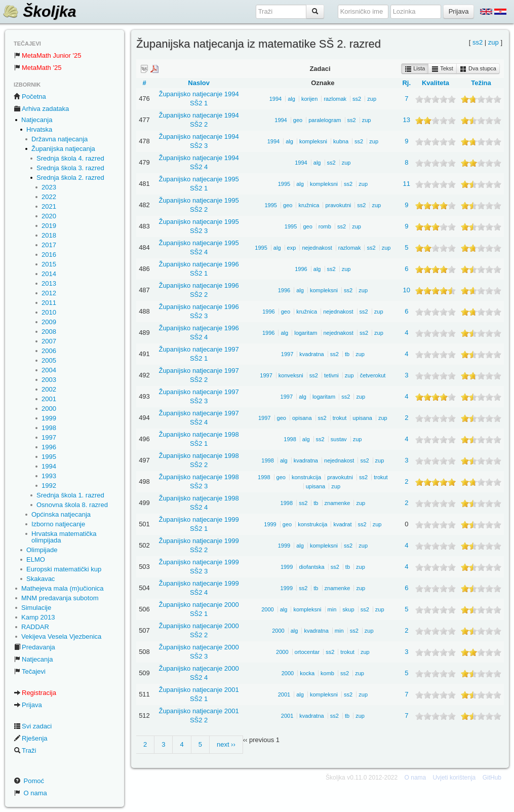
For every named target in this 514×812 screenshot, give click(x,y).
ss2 (478, 42)
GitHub (492, 778)
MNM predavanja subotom (60, 598)
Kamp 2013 (38, 617)
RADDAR (35, 627)
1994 (49, 466)
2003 (49, 380)
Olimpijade (42, 550)
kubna (341, 141)
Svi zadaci (33, 726)
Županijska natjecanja (63, 149)
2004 (49, 370)
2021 (49, 206)
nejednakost (317, 248)
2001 (49, 399)
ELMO (36, 559)
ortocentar (307, 652)
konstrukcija (306, 477)
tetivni (331, 375)
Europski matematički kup (64, 569)
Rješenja (31, 738)
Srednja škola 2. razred (70, 178)
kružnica (309, 205)
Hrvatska (39, 129)
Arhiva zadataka (41, 109)
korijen (309, 99)
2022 (49, 197)
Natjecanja (37, 120)
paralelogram (325, 120)
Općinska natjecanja (61, 514)
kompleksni (313, 141)
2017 (49, 245)
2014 (49, 274)
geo (298, 120)
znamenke (338, 503)
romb (325, 226)
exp (292, 248)
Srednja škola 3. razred (70, 168)
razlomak (335, 99)
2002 (49, 389)
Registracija (35, 693)
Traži (25, 750)
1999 (49, 418)
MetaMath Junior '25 (47, 55)
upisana (362, 418)
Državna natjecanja (60, 139)
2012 (49, 293)
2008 (49, 332)
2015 (49, 264)
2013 (49, 283)
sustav (339, 439)
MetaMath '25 (37, 68)
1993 (49, 476)
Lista (415, 69)
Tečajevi (30, 671)
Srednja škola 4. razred (70, 158)
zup (493, 42)
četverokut (373, 375)
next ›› (226, 744)
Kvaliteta (436, 83)
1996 (49, 447)
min (332, 609)
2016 (49, 255)
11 (407, 184)
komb (327, 673)
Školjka (39, 11)
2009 (49, 322)
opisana (302, 418)
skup (348, 609)
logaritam (306, 333)
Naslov (199, 83)
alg (291, 99)
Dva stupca (478, 69)
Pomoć (29, 781)
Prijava (28, 705)
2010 (49, 312)
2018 (49, 235)
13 (407, 120)
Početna (30, 96)
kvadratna (311, 354)
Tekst (442, 69)
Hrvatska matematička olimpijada (64, 537)
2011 (49, 303)
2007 (49, 341)
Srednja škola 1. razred (70, 495)
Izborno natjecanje (58, 524)
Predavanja (34, 647)
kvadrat (342, 524)
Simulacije (36, 608)
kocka (307, 673)
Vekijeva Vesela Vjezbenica (61, 636)
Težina (481, 83)
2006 (49, 351)
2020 (49, 216)
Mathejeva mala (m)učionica (63, 588)
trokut (340, 418)
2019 (49, 226)
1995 (49, 457)
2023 (49, 187)
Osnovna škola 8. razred (72, 505)
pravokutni (338, 205)
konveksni (291, 375)
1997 (49, 437)
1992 (49, 486)
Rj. (406, 83)
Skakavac (41, 579)
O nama (30, 793)
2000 (49, 409)
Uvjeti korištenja (454, 778)
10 (407, 290)
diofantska (311, 567)
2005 (49, 360)
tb (347, 354)
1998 (49, 428)
